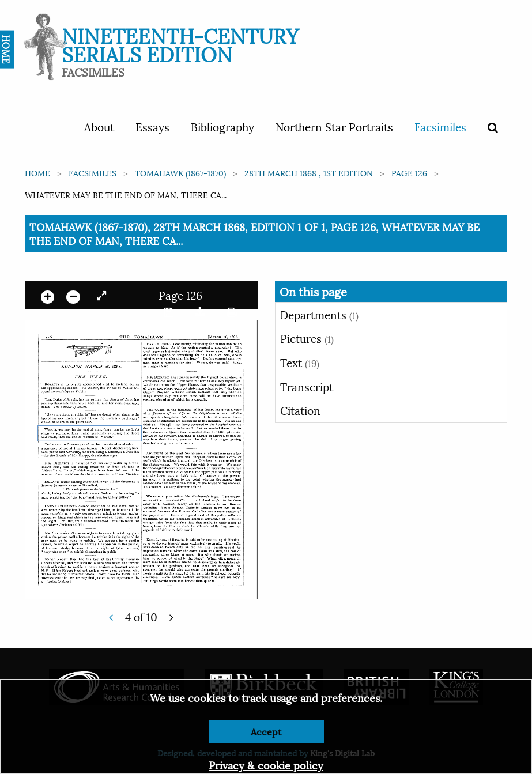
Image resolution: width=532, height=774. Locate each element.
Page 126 (409, 173)
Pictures (307, 338)
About (99, 126)
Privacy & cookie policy (266, 764)
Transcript (307, 386)
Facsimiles (440, 126)
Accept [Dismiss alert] (266, 731)
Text (300, 362)
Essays (152, 126)
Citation (300, 410)
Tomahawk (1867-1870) (180, 173)
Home (37, 173)
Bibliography (222, 126)
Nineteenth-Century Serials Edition (180, 44)
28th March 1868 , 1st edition (309, 173)
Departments (319, 314)
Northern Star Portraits (334, 126)
